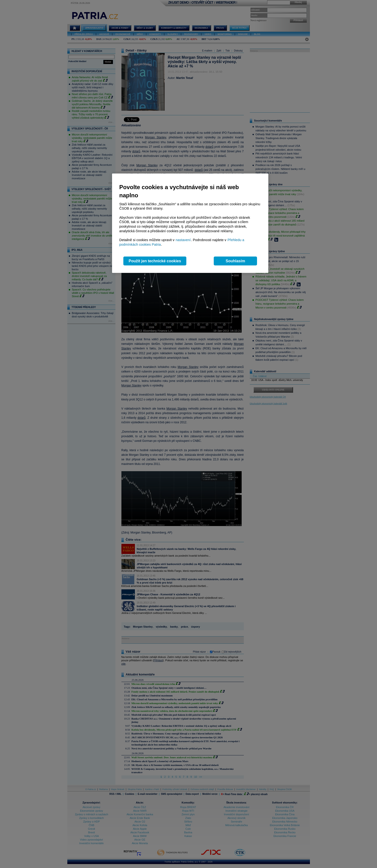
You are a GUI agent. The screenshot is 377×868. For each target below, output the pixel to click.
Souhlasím (236, 261)
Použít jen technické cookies (155, 261)
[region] (190, 223)
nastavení (183, 240)
